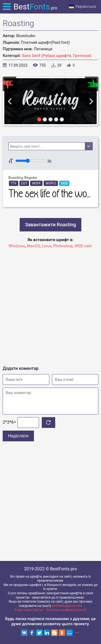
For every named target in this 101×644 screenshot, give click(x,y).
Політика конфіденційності (67, 610)
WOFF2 (51, 183)
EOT (24, 183)
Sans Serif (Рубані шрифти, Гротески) (57, 56)
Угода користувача (29, 610)
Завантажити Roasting (50, 225)
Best (35, 7)
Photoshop (63, 246)
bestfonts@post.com (67, 606)
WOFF (36, 183)
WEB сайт (83, 246)
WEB (64, 183)
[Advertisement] (50, 305)
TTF (14, 183)
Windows (17, 246)
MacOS (33, 246)
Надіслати (18, 436)
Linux (47, 246)
